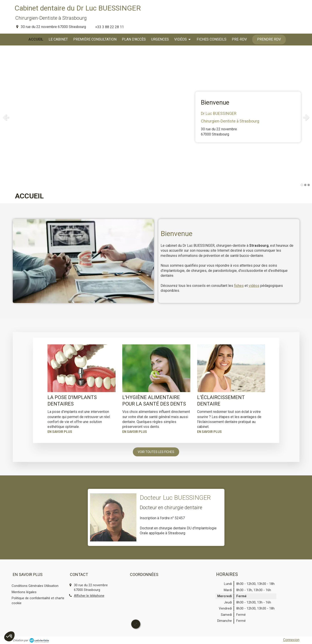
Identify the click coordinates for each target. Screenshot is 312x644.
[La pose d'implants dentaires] (82, 368)
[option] (156, 117)
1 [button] (302, 185)
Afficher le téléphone (89, 596)
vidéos (254, 286)
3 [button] (309, 185)
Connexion (291, 640)
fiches (239, 286)
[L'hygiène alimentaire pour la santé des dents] (156, 368)
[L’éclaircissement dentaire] (231, 368)
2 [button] (305, 185)
